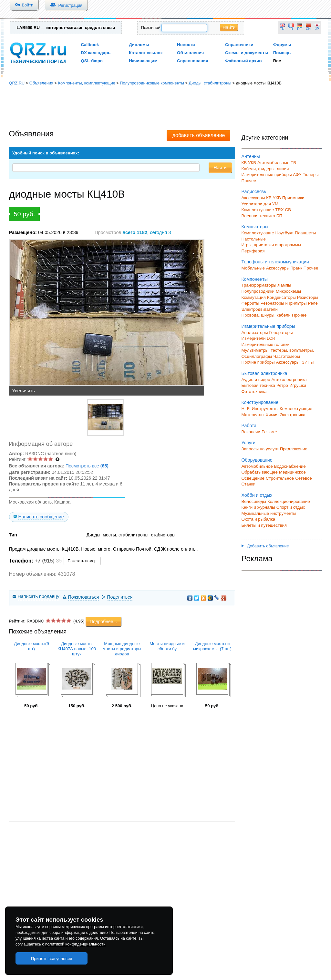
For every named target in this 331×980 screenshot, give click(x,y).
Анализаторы (255, 333)
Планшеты (305, 233)
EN (282, 29)
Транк (297, 268)
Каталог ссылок (146, 53)
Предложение (294, 449)
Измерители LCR (259, 338)
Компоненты (255, 279)
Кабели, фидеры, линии (265, 169)
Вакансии (251, 432)
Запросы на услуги (260, 449)
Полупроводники (258, 291)
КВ (244, 163)
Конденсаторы (281, 297)
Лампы (284, 285)
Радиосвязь (254, 191)
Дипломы (139, 45)
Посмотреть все (87, 466)
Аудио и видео (256, 380)
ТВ (293, 163)
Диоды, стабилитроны (210, 83)
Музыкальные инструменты (269, 513)
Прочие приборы (258, 362)
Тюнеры (311, 175)
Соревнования (193, 61)
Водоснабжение (290, 466)
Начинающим (143, 61)
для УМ (271, 204)
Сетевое (303, 478)
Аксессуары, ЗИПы (295, 362)
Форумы (282, 45)
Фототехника (254, 392)
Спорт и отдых (291, 507)
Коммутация (254, 297)
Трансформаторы (259, 285)
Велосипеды (254, 501)
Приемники (293, 198)
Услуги (248, 443)
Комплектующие (258, 233)
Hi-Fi (246, 409)
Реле (313, 303)
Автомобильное (257, 466)
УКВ (252, 163)
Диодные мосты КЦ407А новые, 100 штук (77, 649)
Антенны (251, 156)
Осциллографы (257, 356)
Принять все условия (52, 959)
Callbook (90, 45)
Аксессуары (253, 198)
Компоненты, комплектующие (86, 83)
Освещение (253, 478)
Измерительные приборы (268, 326)
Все (277, 61)
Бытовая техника (258, 385)
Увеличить (24, 391)
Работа (249, 426)
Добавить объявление (265, 546)
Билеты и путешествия (264, 525)
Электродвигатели (260, 309)
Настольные (254, 239)
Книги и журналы (258, 507)
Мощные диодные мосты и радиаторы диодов (122, 649)
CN (308, 29)
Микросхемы (288, 291)
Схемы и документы (247, 53)
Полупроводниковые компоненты (152, 83)
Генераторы (281, 333)
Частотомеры (286, 356)
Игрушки (298, 385)
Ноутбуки (284, 233)
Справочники (239, 45)
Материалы (253, 415)
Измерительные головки (266, 344)
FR (291, 29)
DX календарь (96, 53)
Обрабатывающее (260, 472)
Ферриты (250, 303)
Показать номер (82, 561)
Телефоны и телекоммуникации (275, 262)
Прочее (249, 181)
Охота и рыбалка (259, 519)
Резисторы (308, 297)
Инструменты (265, 409)
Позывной (150, 28)
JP (317, 29)
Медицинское (292, 472)
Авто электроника (289, 380)
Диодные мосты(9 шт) (31, 646)
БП (279, 216)
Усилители (252, 204)
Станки (248, 484)
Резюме (269, 432)
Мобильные (253, 268)
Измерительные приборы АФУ (272, 175)
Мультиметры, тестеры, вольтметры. (278, 350)
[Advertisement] (166, 108)
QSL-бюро (92, 61)
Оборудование (257, 460)
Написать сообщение (41, 517)
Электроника (292, 415)
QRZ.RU (17, 83)
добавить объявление (199, 135)
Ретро (282, 385)
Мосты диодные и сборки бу (167, 646)
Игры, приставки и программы (271, 245)
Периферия (253, 251)
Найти (229, 27)
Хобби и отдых (257, 495)
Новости (186, 45)
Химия (272, 415)
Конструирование (260, 402)
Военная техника (258, 216)
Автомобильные (273, 163)
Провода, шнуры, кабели (266, 315)
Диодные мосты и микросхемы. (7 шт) (212, 646)
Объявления (190, 53)
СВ (288, 210)
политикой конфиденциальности (75, 944)
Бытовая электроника (264, 373)
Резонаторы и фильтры (284, 303)
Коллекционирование (289, 501)
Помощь (282, 53)
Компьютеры (255, 227)
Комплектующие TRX (263, 210)
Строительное (280, 478)
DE (299, 29)
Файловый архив (243, 61)
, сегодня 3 (147, 232)
